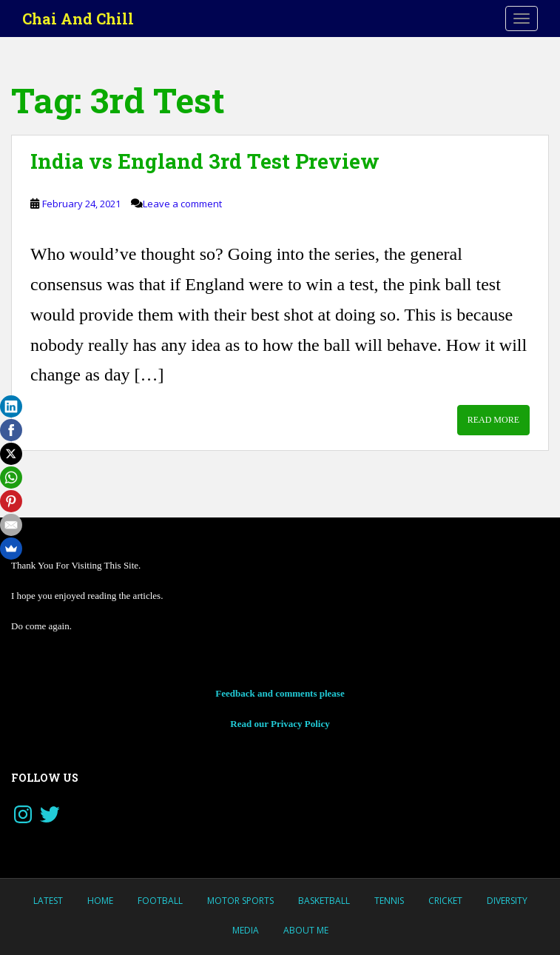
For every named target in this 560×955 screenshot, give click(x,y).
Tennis (389, 901)
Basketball (324, 901)
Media (246, 930)
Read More (493, 420)
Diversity (507, 901)
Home (100, 901)
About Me (306, 930)
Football (160, 901)
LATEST (48, 901)
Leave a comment (182, 204)
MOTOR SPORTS (240, 901)
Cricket (445, 901)
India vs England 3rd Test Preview (205, 161)
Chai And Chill (78, 19)
